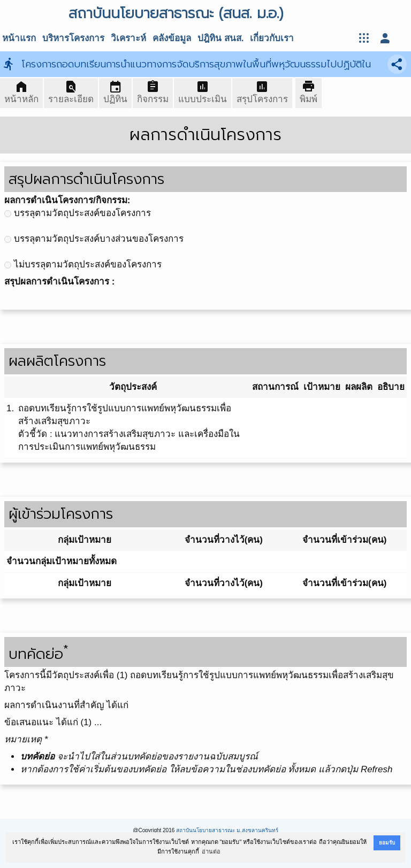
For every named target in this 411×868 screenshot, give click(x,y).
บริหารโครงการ (73, 38)
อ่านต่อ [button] (211, 851)
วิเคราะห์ (128, 38)
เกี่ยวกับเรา (272, 38)
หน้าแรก (19, 38)
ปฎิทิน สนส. (220, 38)
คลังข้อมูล (172, 38)
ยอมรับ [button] (387, 843)
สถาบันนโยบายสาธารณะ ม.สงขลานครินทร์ (227, 830)
